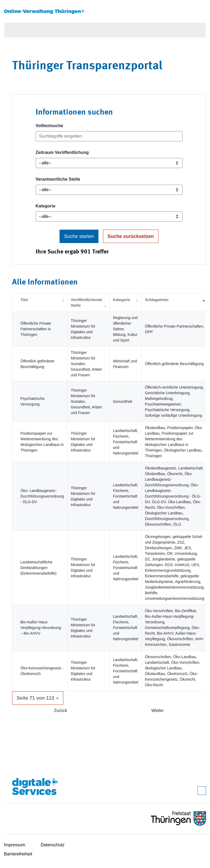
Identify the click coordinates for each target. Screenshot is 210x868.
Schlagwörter (157, 300)
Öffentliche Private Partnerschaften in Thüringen (36, 329)
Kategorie (46, 206)
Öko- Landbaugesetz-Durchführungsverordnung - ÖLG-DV (42, 496)
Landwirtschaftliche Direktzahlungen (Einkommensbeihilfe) (38, 568)
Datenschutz (53, 845)
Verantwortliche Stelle (58, 179)
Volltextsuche (49, 126)
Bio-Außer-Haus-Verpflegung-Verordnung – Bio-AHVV (41, 628)
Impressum (15, 845)
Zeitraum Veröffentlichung (62, 152)
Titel (24, 300)
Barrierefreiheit (18, 854)
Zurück (60, 710)
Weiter (157, 710)
